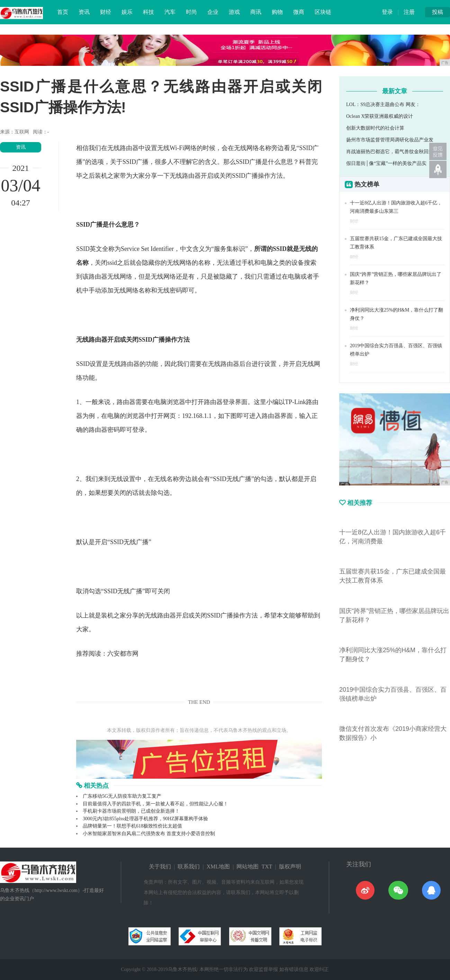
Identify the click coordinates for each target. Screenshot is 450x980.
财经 (106, 12)
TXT (267, 867)
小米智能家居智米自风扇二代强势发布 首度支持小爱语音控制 (149, 834)
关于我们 (160, 867)
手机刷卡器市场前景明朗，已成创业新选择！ (131, 811)
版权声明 (290, 867)
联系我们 (189, 867)
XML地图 (218, 867)
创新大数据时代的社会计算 (375, 128)
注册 (409, 12)
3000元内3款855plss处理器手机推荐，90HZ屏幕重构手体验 (145, 819)
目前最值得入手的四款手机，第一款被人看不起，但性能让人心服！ (155, 804)
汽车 (170, 12)
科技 (148, 12)
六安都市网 (123, 654)
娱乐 (127, 12)
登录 (387, 12)
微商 (299, 12)
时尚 (191, 12)
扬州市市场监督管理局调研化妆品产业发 (390, 140)
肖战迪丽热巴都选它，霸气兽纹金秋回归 (390, 152)
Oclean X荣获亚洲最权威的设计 (380, 116)
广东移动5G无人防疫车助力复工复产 (122, 796)
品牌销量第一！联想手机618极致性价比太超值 (132, 826)
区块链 (323, 12)
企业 (213, 12)
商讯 (256, 12)
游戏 (234, 12)
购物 (277, 12)
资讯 (84, 12)
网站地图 (247, 867)
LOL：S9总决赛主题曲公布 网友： (383, 104)
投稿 (438, 12)
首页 (63, 12)
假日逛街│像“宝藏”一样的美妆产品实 (386, 163)
